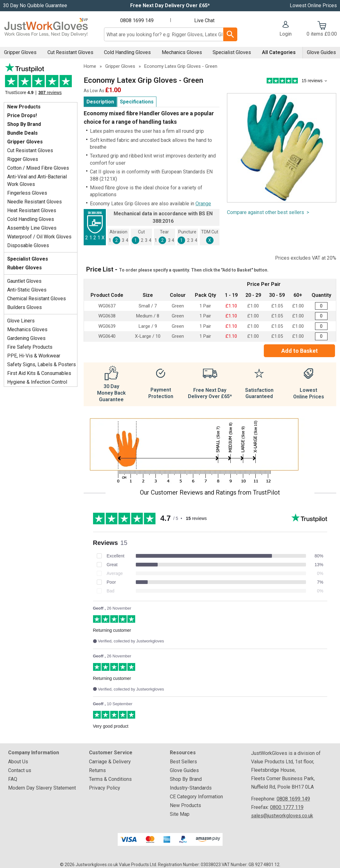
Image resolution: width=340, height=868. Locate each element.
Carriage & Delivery (110, 762)
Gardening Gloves (26, 338)
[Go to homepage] (46, 29)
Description (100, 102)
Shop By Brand (24, 124)
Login (286, 34)
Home (90, 66)
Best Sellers (183, 762)
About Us (18, 762)
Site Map (180, 814)
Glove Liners (21, 321)
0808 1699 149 (137, 20)
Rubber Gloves (25, 268)
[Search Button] (230, 34)
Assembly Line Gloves (32, 228)
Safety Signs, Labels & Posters (42, 364)
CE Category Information (196, 797)
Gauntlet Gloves (24, 281)
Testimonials (41, 81)
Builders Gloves (25, 307)
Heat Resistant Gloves (32, 210)
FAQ (13, 779)
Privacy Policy (105, 788)
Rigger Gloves (23, 159)
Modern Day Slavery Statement (42, 788)
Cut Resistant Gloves (70, 52)
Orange (203, 204)
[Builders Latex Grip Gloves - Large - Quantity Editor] (321, 326)
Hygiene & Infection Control (37, 382)
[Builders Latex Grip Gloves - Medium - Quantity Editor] (321, 316)
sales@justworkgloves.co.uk (282, 816)
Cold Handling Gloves (127, 52)
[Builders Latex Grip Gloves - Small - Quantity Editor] (321, 306)
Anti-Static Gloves (27, 290)
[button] (286, 29)
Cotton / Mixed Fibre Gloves (38, 168)
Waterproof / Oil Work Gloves (39, 237)
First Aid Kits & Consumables (39, 373)
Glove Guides (321, 52)
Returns (97, 770)
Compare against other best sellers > (268, 212)
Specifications (137, 102)
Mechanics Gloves (182, 52)
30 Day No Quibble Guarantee (35, 5)
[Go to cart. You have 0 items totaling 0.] (322, 29)
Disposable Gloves (28, 245)
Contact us (20, 770)
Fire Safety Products (30, 347)
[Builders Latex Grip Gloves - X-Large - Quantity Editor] (321, 336)
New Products (24, 107)
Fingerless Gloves (27, 193)
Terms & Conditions (110, 779)
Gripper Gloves (20, 52)
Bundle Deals (22, 133)
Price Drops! (22, 115)
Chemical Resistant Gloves (37, 299)
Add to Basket (300, 351)
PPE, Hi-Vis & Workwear (34, 356)
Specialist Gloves (232, 52)
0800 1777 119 (287, 807)
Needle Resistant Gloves (34, 202)
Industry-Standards (191, 788)
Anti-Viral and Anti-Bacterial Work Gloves (37, 180)
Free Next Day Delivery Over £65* (170, 5)
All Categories (279, 52)
